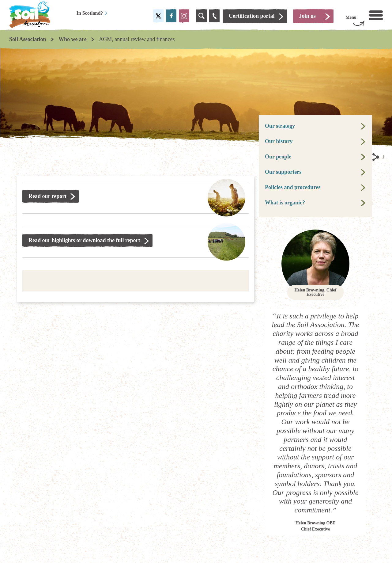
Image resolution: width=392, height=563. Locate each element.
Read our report (47, 196)
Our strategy (280, 126)
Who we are (73, 39)
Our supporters (283, 172)
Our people (278, 157)
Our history (279, 141)
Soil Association (28, 39)
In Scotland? (92, 13)
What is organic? (285, 203)
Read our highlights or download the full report (84, 240)
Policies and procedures (293, 187)
